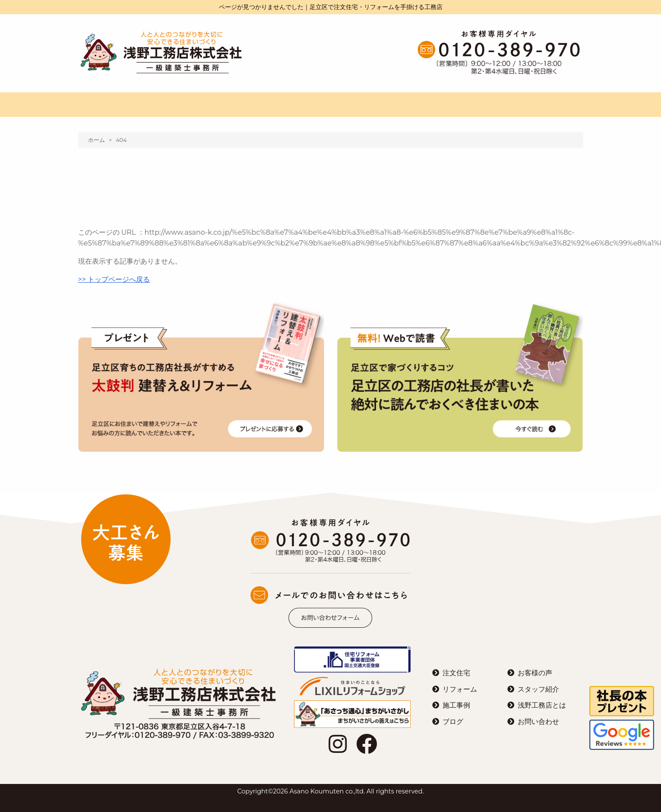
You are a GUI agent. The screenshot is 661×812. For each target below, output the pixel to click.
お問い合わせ (538, 722)
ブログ (453, 722)
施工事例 (456, 705)
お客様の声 (535, 673)
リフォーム (460, 689)
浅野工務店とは (542, 705)
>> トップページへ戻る (114, 279)
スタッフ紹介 (538, 689)
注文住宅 (456, 673)
